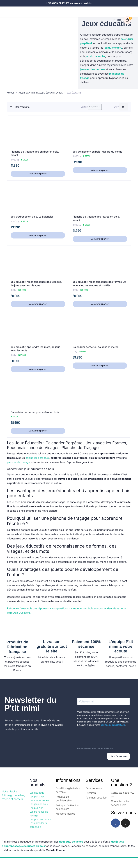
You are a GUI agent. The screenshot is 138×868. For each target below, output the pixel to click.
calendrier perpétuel (37, 458)
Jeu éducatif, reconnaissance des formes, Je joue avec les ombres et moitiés (99, 284)
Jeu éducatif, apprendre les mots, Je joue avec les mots (35, 349)
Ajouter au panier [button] (38, 174)
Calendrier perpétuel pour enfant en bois (35, 412)
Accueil (11, 93)
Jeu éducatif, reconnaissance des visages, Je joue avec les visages (36, 284)
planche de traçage (19, 462)
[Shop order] (83, 107)
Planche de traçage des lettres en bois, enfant (96, 218)
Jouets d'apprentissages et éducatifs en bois (41, 93)
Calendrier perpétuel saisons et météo (96, 347)
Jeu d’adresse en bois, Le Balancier (32, 217)
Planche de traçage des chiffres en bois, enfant (35, 153)
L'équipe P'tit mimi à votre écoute (121, 646)
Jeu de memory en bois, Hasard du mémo (97, 152)
